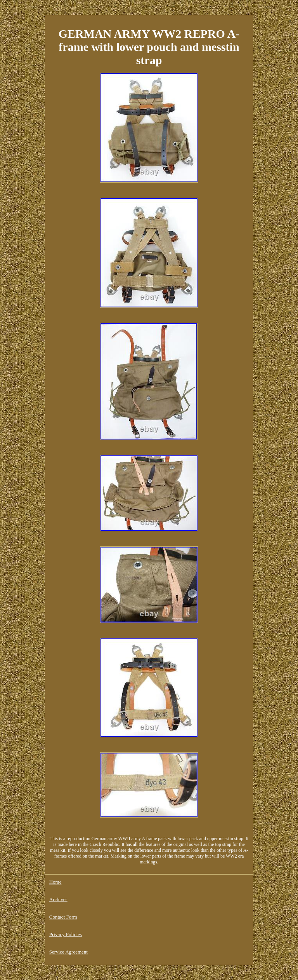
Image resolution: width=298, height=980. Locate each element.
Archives (58, 899)
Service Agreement (68, 952)
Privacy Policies (66, 934)
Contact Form (63, 917)
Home (55, 882)
